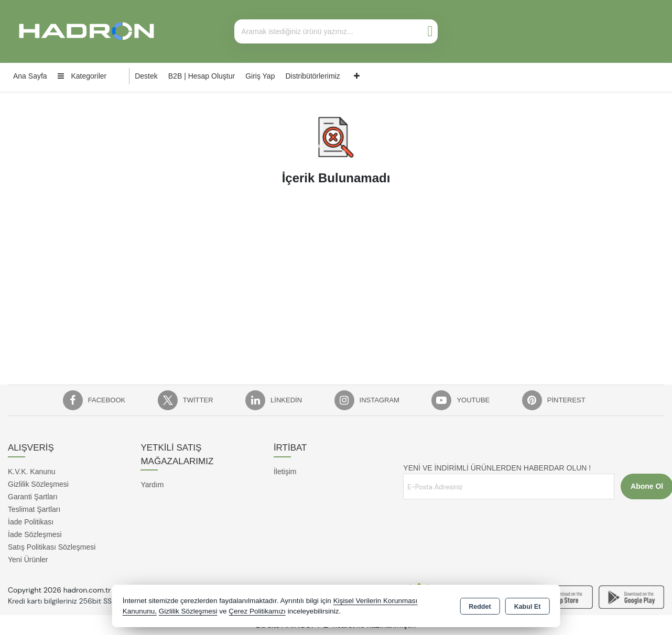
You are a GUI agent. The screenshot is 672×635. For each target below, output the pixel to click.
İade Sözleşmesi (35, 534)
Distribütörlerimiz (312, 76)
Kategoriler (82, 76)
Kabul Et (528, 607)
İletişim (285, 472)
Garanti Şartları (33, 497)
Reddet (480, 607)
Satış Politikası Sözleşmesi (52, 547)
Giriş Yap (260, 76)
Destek (146, 76)
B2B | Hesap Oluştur (202, 76)
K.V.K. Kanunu (32, 472)
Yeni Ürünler (28, 560)
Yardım (152, 485)
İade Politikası (31, 522)
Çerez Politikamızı (257, 611)
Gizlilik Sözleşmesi (38, 484)
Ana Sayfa (30, 76)
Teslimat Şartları (34, 509)
